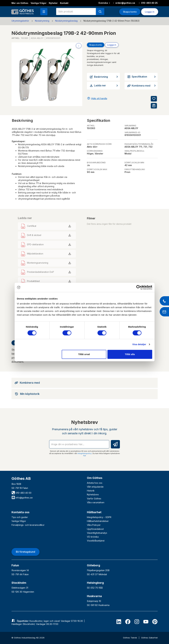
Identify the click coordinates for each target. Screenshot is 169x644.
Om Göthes (95, 478)
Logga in (150, 12)
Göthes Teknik (130, 638)
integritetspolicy (84, 453)
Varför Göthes (94, 499)
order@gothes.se (124, 3)
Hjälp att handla (99, 98)
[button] (44, 12)
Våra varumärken (96, 502)
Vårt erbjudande (95, 487)
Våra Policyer (94, 525)
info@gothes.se (22, 498)
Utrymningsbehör (20, 21)
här (85, 456)
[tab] (85, 383)
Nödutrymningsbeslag (66, 21)
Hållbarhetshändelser (98, 521)
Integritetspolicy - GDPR (99, 517)
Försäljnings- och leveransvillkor (28, 525)
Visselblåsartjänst (96, 541)
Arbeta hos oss (95, 483)
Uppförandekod (95, 529)
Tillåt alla (130, 354)
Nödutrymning (42, 21)
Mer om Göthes (20, 3)
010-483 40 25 (148, 3)
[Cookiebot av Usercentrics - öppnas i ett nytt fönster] (139, 287)
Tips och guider (20, 517)
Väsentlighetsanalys (97, 533)
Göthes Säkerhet (149, 638)
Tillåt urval (84, 354)
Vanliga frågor (39, 3)
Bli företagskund (25, 552)
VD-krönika (93, 537)
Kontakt (64, 3)
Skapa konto (130, 12)
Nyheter (53, 3)
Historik (91, 491)
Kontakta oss (20, 512)
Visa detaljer (139, 344)
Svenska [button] (104, 3)
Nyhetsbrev (93, 494)
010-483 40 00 (21, 493)
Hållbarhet (94, 512)
